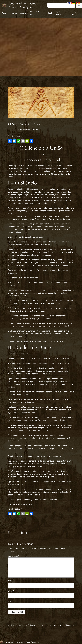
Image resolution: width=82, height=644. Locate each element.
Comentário (14, 556)
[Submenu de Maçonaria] (28, 13)
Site (10, 601)
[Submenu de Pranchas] (18, 13)
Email (11, 591)
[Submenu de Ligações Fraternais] (70, 13)
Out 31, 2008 (12, 129)
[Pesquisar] (79, 5)
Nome (11, 581)
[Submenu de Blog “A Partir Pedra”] (46, 13)
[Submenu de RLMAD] (8, 13)
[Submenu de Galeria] (53, 13)
